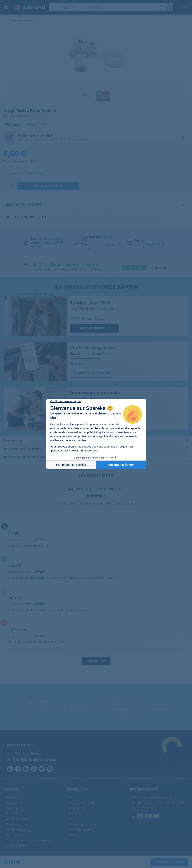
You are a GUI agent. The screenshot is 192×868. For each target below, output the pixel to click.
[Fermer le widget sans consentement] (66, 401)
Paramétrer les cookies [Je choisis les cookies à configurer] (71, 465)
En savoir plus (89, 451)
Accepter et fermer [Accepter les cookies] (121, 465)
